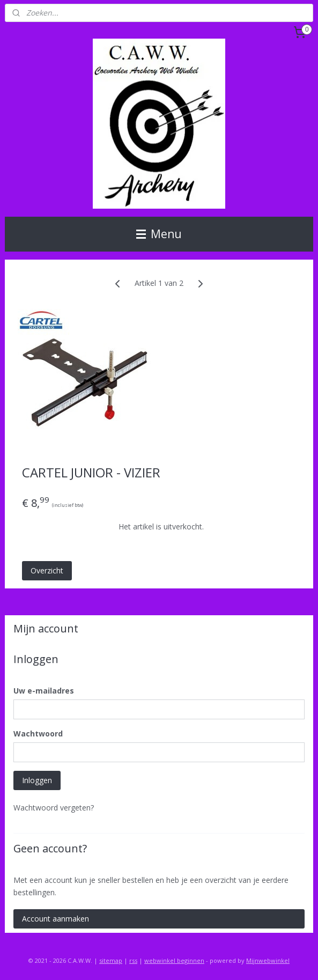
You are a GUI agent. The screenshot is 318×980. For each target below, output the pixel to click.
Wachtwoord (38, 734)
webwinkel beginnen (174, 960)
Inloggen (37, 780)
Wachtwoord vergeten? (54, 808)
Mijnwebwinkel (268, 960)
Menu (159, 234)
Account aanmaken (56, 919)
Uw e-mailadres (44, 691)
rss (133, 960)
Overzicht (47, 570)
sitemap (111, 960)
